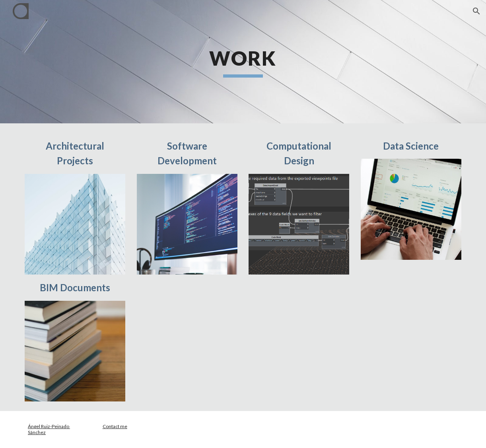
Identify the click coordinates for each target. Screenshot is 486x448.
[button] (476, 11)
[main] (243, 62)
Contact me (115, 426)
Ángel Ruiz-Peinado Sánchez (49, 429)
